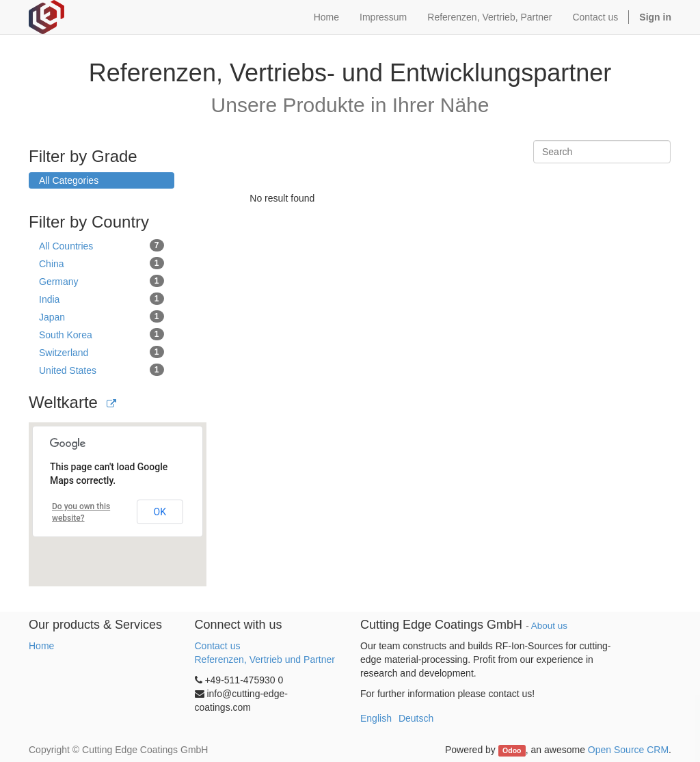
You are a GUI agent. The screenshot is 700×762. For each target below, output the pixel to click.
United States (102, 370)
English (376, 718)
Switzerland (102, 352)
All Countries (102, 245)
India (102, 299)
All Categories (69, 180)
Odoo (512, 750)
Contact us (218, 646)
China (102, 263)
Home (41, 646)
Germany (102, 281)
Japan (102, 316)
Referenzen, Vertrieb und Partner (265, 659)
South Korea (102, 334)
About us (549, 626)
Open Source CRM (628, 750)
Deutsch (416, 718)
